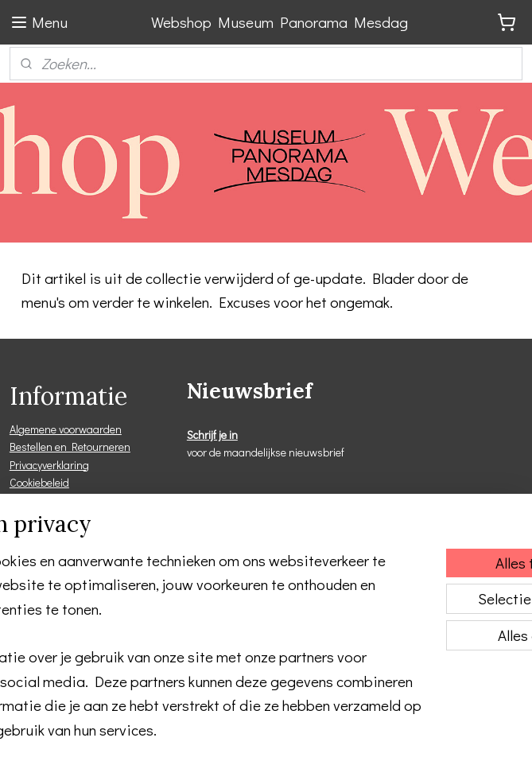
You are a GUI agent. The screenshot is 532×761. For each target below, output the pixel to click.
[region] (161, 594)
